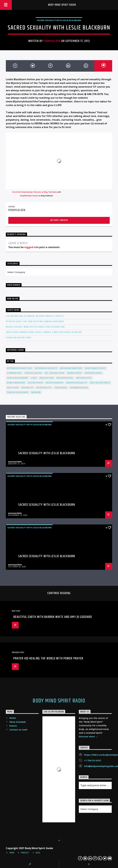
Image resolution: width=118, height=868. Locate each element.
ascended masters (71, 368)
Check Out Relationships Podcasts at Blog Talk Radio (34, 192)
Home (13, 718)
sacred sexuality (77, 383)
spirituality (44, 388)
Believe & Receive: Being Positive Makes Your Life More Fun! (35, 327)
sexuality (27, 388)
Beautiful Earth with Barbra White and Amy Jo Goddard (53, 617)
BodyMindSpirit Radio (29, 196)
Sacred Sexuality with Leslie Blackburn (59, 20)
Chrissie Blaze (33, 373)
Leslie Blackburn (17, 378)
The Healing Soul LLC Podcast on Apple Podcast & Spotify (35, 316)
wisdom (36, 392)
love (34, 378)
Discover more (88, 737)
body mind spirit (95, 368)
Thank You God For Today (19, 338)
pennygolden (52, 41)
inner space (74, 373)
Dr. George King (55, 373)
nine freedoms (16, 383)
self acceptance (100, 383)
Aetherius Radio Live (20, 368)
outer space (35, 383)
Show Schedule (18, 722)
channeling (14, 373)
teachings (61, 388)
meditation (47, 378)
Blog (38, 853)
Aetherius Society (46, 368)
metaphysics (84, 378)
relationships (54, 383)
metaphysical (65, 378)
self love (13, 388)
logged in (30, 247)
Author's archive (59, 220)
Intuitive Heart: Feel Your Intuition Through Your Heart (35, 321)
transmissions (79, 388)
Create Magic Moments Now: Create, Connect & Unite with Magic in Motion (44, 332)
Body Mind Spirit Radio (62, 5)
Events (13, 726)
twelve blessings (18, 392)
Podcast (25, 853)
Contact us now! (18, 730)
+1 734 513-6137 (93, 760)
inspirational (93, 373)
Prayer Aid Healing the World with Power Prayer (48, 658)
